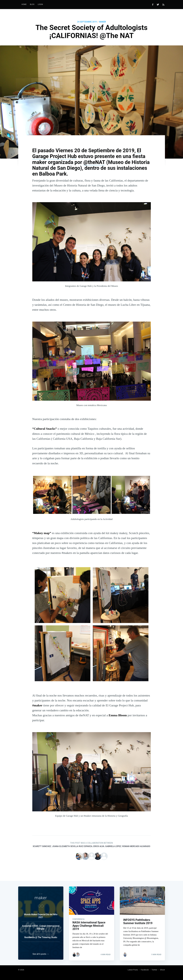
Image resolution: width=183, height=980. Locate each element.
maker (103, 22)
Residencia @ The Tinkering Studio (41, 936)
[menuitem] (24, 4)
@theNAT (94, 162)
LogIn (40, 4)
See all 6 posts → (41, 954)
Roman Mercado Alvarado (136, 846)
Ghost (162, 970)
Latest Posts (133, 970)
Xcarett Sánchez (42, 846)
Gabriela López (113, 846)
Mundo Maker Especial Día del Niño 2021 (41, 915)
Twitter (154, 970)
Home (24, 4)
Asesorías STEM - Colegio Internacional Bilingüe (41, 926)
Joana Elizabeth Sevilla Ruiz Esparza (72, 846)
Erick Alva (99, 846)
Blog (32, 4)
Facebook (145, 970)
